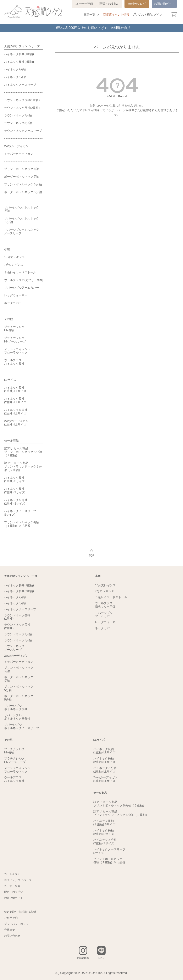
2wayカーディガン (16, 146)
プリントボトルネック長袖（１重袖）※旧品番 (22, 524)
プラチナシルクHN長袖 (14, 329)
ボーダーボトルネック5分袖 (19, 698)
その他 (9, 319)
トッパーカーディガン (19, 154)
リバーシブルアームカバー (22, 288)
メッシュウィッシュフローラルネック (17, 351)
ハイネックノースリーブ (20, 85)
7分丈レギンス (14, 265)
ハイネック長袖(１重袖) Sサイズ (104, 823)
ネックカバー (13, 303)
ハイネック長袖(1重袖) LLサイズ (15, 389)
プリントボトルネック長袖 (22, 169)
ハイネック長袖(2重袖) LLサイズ (15, 400)
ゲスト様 (144, 15)
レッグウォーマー (16, 295)
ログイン (156, 15)
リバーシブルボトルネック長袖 (22, 209)
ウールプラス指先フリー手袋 (105, 605)
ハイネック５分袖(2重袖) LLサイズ (16, 412)
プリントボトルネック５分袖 (23, 184)
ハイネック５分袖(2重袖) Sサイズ (16, 502)
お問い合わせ (13, 936)
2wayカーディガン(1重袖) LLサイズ (16, 423)
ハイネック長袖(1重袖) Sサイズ (15, 479)
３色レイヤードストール (20, 272)
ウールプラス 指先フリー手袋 (23, 280)
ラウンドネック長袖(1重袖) (22, 100)
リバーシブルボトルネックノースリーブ (22, 231)
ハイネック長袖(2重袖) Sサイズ (15, 491)
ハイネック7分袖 (15, 69)
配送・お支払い (110, 4)
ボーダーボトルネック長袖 (22, 177)
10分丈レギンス (15, 257)
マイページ (26, 880)
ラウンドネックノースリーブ (23, 131)
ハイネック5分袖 (15, 77)
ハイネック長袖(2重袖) (19, 62)
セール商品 (11, 440)
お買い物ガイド (164, 4)
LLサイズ (10, 380)
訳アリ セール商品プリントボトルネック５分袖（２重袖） (23, 452)
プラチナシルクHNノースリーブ (15, 340)
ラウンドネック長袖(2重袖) (22, 108)
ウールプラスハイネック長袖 (14, 362)
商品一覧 (89, 15)
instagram (83, 958)
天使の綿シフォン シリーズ (22, 46)
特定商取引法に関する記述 (22, 912)
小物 (7, 249)
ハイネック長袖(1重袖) (19, 54)
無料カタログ (137, 4)
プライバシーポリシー (19, 924)
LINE (102, 958)
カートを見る (13, 874)
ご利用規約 (11, 918)
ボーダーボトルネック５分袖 (23, 192)
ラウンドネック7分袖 (18, 115)
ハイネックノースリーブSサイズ (20, 513)
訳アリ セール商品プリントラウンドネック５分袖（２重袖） (23, 466)
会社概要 (10, 930)
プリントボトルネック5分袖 (19, 688)
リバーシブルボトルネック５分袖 (22, 220)
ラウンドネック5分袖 (18, 123)
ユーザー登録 (84, 4)
